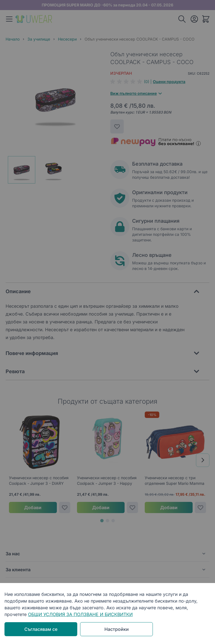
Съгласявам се (41, 629)
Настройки (117, 629)
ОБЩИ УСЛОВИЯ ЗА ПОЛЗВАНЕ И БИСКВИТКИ (80, 614)
